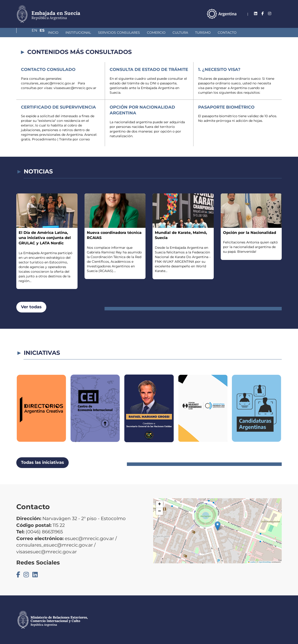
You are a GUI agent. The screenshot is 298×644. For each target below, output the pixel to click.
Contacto (202, 33)
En (270, 14)
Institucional (54, 33)
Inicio (29, 33)
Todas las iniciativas (42, 462)
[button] (218, 526)
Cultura (156, 33)
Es (279, 14)
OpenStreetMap (265, 562)
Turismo (178, 33)
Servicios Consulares (94, 33)
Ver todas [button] (31, 307)
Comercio (132, 33)
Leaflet (252, 562)
